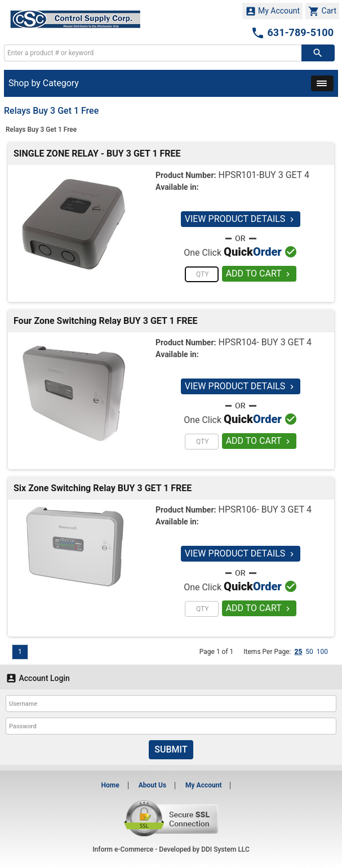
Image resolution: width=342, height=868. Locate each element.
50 (309, 652)
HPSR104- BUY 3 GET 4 (265, 342)
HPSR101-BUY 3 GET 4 (264, 175)
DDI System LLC (225, 849)
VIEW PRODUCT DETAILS (241, 219)
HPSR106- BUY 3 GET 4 (265, 509)
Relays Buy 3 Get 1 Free (41, 130)
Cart (322, 11)
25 (298, 652)
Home (110, 785)
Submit (171, 749)
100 (322, 652)
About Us (152, 785)
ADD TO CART (259, 273)
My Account (273, 11)
